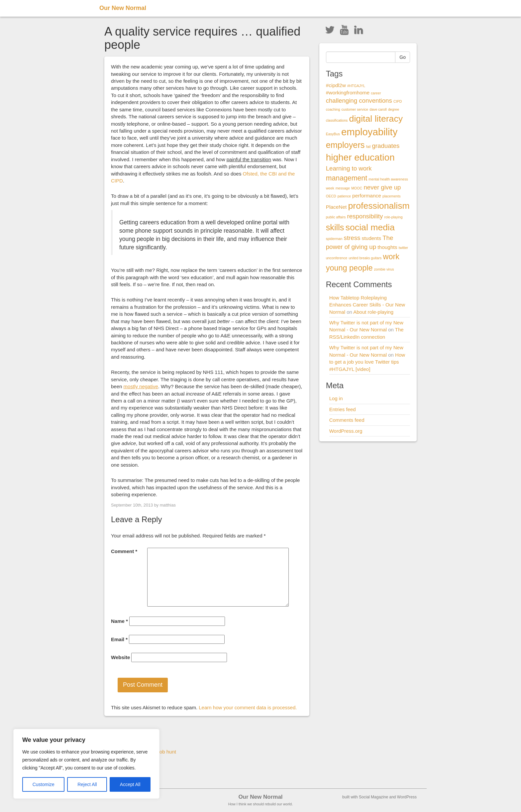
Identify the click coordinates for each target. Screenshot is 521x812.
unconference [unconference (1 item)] (337, 258)
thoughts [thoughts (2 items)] (387, 247)
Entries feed (343, 409)
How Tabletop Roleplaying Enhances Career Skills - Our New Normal (367, 305)
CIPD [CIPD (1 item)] (398, 101)
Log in (336, 398)
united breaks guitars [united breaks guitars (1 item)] (365, 258)
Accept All (130, 784)
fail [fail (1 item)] (368, 147)
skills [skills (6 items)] (335, 227)
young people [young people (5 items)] (349, 268)
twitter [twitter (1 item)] (403, 248)
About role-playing (373, 312)
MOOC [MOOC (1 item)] (357, 188)
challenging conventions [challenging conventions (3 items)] (359, 101)
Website (120, 657)
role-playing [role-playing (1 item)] (393, 217)
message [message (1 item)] (343, 188)
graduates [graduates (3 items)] (386, 146)
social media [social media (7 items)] (370, 227)
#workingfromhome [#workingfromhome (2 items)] (348, 93)
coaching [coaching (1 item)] (333, 109)
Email (119, 639)
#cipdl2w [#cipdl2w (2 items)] (336, 85)
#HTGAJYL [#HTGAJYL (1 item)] (356, 86)
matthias (168, 505)
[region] (86, 764)
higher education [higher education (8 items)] (360, 157)
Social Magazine (373, 797)
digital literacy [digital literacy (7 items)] (376, 119)
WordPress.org (346, 431)
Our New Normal (123, 8)
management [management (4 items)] (347, 178)
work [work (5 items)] (391, 257)
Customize (44, 784)
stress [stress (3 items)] (352, 238)
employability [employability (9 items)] (369, 132)
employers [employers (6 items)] (345, 145)
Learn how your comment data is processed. (248, 707)
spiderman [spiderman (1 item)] (334, 239)
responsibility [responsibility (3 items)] (365, 216)
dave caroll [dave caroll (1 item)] (378, 109)
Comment (124, 551)
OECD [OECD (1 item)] (331, 196)
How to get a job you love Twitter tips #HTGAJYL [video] (367, 362)
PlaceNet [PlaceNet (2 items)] (336, 207)
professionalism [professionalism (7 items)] (379, 206)
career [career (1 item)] (376, 93)
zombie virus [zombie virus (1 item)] (384, 269)
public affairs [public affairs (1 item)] (336, 217)
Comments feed (347, 420)
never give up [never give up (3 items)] (382, 187)
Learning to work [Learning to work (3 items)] (349, 168)
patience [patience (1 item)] (344, 196)
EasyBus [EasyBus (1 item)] (333, 134)
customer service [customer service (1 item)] (355, 109)
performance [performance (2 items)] (367, 196)
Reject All (87, 784)
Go (403, 57)
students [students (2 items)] (371, 238)
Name (119, 621)
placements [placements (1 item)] (392, 196)
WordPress (407, 797)
